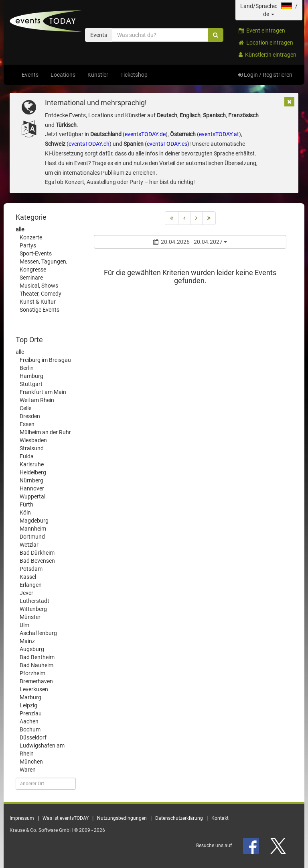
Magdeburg (34, 521)
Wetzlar (29, 545)
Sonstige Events (40, 310)
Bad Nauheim (36, 665)
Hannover (32, 488)
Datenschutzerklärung (179, 818)
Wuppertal (32, 496)
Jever (26, 593)
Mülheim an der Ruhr (45, 432)
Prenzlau (31, 713)
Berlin (27, 368)
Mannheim (33, 529)
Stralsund (32, 448)
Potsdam (31, 569)
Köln (25, 513)
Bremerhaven (36, 681)
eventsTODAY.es (167, 144)
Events (30, 75)
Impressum (22, 818)
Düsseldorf (33, 737)
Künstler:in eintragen (267, 55)
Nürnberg (31, 480)
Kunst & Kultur (38, 302)
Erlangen (31, 585)
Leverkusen (34, 689)
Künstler (98, 75)
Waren (28, 770)
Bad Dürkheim (37, 553)
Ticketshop (134, 75)
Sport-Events (36, 253)
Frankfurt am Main (43, 392)
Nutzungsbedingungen (122, 818)
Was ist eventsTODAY (66, 818)
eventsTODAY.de (145, 134)
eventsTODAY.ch (89, 144)
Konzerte (31, 237)
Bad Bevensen (37, 561)
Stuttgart (31, 384)
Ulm (24, 625)
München (31, 762)
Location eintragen (266, 43)
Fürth (26, 504)
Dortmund (32, 537)
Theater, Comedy (41, 294)
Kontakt (220, 818)
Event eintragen (262, 31)
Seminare (31, 278)
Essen (27, 424)
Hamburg (31, 376)
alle (20, 229)
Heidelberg (33, 472)
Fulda (27, 456)
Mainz (27, 641)
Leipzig (28, 705)
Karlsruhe (32, 464)
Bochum (30, 729)
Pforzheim (32, 673)
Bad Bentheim (37, 657)
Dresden (30, 416)
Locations (63, 75)
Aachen (29, 721)
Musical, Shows (39, 286)
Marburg (30, 697)
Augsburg (32, 649)
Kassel (28, 577)
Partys (28, 245)
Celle (25, 408)
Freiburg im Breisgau (45, 360)
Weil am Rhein (37, 400)
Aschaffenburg (38, 633)
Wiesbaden (33, 440)
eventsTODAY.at (219, 134)
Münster (30, 617)
